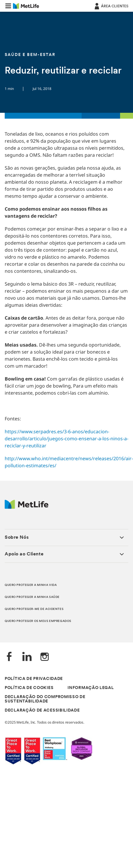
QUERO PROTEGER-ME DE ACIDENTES (34, 609)
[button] (8, 6)
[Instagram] (45, 657)
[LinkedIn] (27, 657)
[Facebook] (9, 657)
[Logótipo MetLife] (27, 507)
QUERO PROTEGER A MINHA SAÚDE (32, 597)
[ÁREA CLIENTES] (111, 6)
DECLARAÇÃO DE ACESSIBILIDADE (42, 711)
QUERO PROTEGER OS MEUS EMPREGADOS (38, 621)
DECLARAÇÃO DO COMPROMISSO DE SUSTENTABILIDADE (45, 699)
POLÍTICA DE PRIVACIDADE (34, 679)
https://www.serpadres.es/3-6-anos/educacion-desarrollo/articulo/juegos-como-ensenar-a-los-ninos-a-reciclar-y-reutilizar (66, 439)
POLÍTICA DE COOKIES (29, 688)
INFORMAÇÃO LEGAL (91, 688)
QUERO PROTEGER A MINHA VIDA (31, 585)
